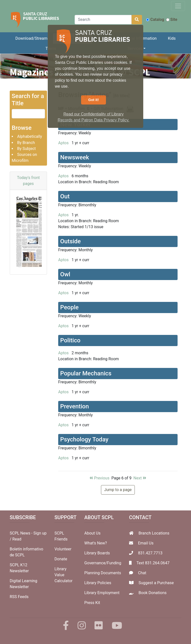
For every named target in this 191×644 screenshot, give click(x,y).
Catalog (155, 19)
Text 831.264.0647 (153, 563)
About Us (92, 533)
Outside (71, 241)
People (69, 307)
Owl (65, 274)
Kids (172, 38)
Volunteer (63, 549)
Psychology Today (84, 439)
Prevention (74, 406)
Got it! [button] (94, 100)
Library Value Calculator (63, 575)
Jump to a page (118, 490)
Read (17, 539)
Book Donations (153, 593)
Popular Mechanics (86, 373)
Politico (70, 340)
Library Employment (102, 593)
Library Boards (97, 553)
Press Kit (92, 603)
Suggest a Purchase (156, 583)
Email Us (146, 543)
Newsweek (75, 157)
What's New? (96, 543)
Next (140, 478)
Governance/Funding (103, 563)
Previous (99, 478)
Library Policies (98, 583)
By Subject (26, 149)
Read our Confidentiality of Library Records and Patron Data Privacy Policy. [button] (94, 117)
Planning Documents (103, 573)
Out (65, 196)
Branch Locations (154, 533)
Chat (142, 573)
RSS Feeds (19, 597)
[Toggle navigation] (178, 6)
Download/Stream (31, 38)
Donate (61, 559)
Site (172, 19)
